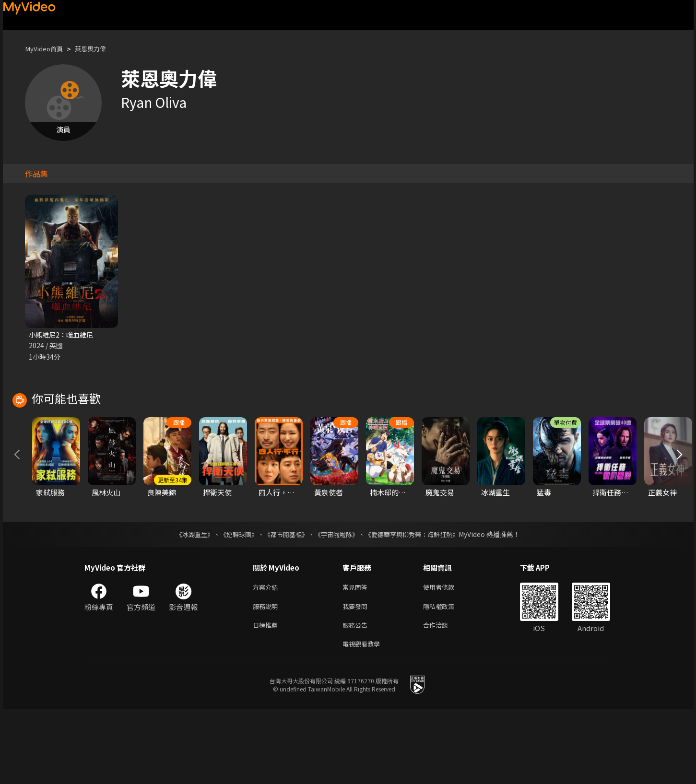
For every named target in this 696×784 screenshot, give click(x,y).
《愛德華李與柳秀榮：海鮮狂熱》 (418, 604)
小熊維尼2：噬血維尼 (63, 335)
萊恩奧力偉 (99, 49)
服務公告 (357, 697)
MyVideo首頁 (47, 49)
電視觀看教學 (364, 718)
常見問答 (357, 657)
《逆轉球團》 (234, 604)
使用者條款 (447, 657)
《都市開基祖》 (284, 604)
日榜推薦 (267, 697)
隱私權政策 (447, 677)
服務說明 (267, 677)
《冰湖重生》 (187, 604)
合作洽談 (443, 697)
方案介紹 (267, 657)
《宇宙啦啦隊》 (338, 604)
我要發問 (357, 677)
